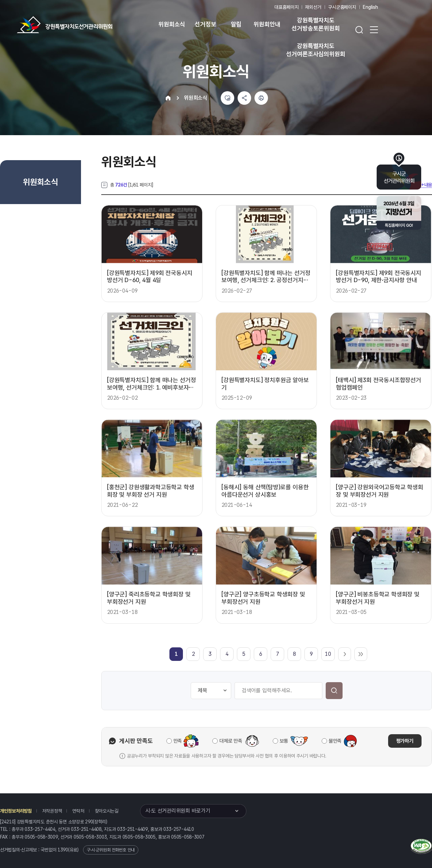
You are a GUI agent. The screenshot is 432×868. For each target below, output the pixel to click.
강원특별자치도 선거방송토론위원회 (316, 24)
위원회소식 (172, 24)
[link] (176, 654)
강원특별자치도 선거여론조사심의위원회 (316, 50)
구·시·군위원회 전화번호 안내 (111, 850)
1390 (63, 850)
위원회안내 (267, 24)
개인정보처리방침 (16, 811)
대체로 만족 (231, 741)
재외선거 (313, 7)
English (370, 7)
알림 (236, 24)
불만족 (335, 741)
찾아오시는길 (107, 811)
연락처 (78, 811)
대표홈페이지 (286, 7)
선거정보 (205, 24)
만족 (178, 741)
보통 (284, 741)
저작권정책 (52, 811)
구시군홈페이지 (342, 7)
